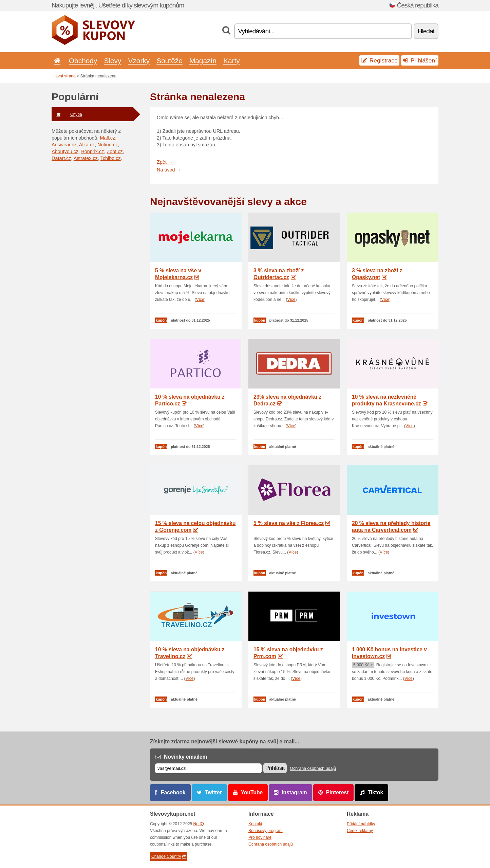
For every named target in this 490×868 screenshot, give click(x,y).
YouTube (252, 792)
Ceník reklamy (360, 831)
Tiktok (375, 792)
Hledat (426, 31)
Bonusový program (266, 831)
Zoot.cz (115, 151)
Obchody (83, 61)
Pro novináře (260, 837)
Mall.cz (107, 138)
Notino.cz (108, 145)
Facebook (173, 792)
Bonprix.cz (92, 151)
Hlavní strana (64, 76)
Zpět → (165, 162)
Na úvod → (169, 170)
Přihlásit (275, 768)
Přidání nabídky (361, 824)
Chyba (67, 114)
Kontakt (255, 824)
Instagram (294, 792)
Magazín (203, 61)
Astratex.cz (86, 158)
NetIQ (199, 824)
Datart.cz (61, 158)
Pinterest (337, 792)
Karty (232, 61)
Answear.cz (64, 145)
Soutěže (169, 61)
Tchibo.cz (111, 158)
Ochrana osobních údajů (313, 768)
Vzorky (139, 61)
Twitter (213, 792)
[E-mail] (208, 768)
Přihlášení (420, 60)
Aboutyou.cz (65, 151)
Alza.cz (87, 145)
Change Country (169, 856)
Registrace (379, 60)
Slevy (112, 61)
